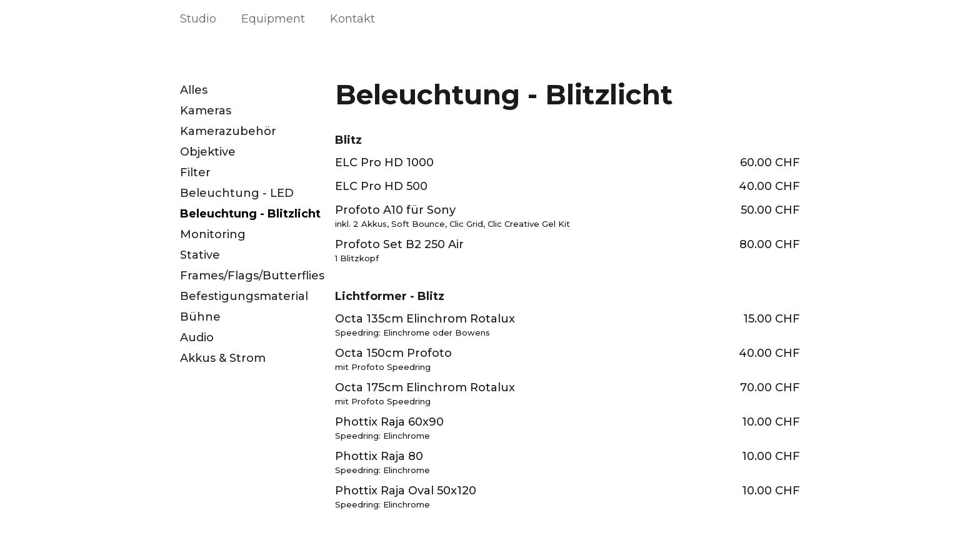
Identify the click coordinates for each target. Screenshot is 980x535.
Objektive (208, 152)
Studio (198, 19)
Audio (197, 337)
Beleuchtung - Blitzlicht (250, 214)
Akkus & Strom (223, 358)
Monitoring (213, 234)
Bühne (200, 317)
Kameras (206, 111)
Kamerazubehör (228, 131)
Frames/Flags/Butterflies (252, 276)
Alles (194, 90)
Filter (195, 172)
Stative (200, 255)
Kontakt (352, 19)
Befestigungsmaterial (244, 296)
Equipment (273, 19)
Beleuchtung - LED (237, 193)
